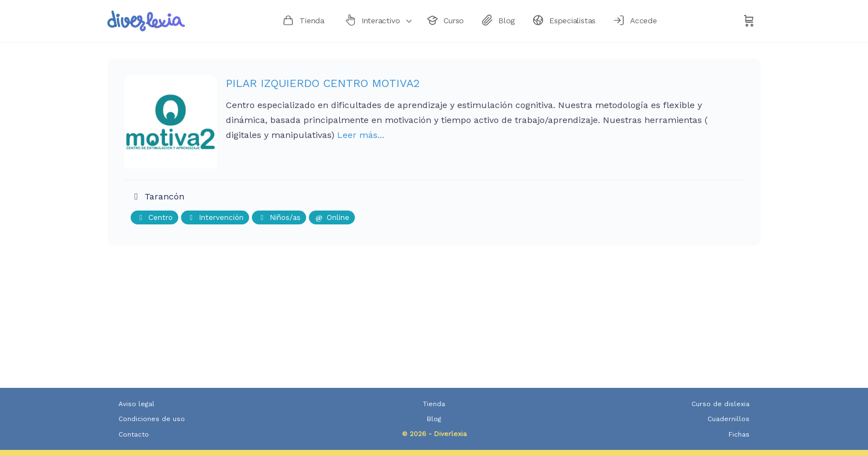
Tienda (434, 404)
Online (332, 217)
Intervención (215, 217)
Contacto (134, 434)
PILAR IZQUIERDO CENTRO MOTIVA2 (323, 83)
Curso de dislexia (720, 404)
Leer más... (361, 135)
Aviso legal (136, 404)
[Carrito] (749, 21)
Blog (434, 419)
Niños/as (279, 217)
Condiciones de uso (152, 419)
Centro (154, 217)
